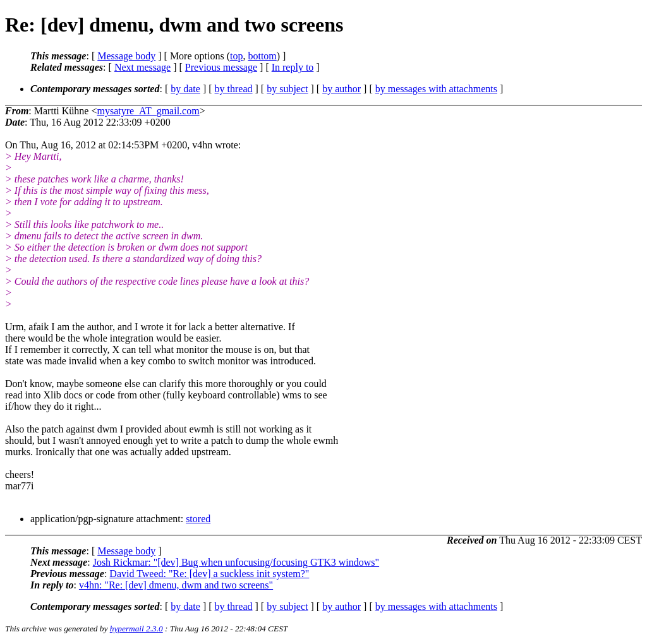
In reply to (293, 67)
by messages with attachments (436, 89)
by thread (234, 89)
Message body (126, 56)
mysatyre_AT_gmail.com (148, 111)
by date (185, 89)
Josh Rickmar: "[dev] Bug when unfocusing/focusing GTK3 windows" (236, 562)
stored (198, 519)
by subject (287, 89)
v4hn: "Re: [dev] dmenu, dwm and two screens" (176, 585)
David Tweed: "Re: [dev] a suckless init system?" (209, 574)
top (236, 56)
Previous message (221, 67)
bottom (262, 56)
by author (342, 89)
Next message (142, 67)
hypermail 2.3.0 (136, 629)
